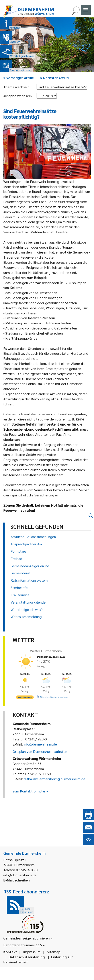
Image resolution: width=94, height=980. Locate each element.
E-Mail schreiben (17, 880)
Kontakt (10, 952)
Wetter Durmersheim (46, 651)
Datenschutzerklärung (27, 957)
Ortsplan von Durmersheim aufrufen (40, 751)
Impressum (32, 952)
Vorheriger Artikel (19, 78)
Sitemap (54, 952)
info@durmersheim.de (40, 744)
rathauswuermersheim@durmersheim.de (55, 779)
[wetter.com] (25, 698)
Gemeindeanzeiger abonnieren (26, 938)
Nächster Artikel (55, 78)
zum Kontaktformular (29, 791)
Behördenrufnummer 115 (23, 945)
